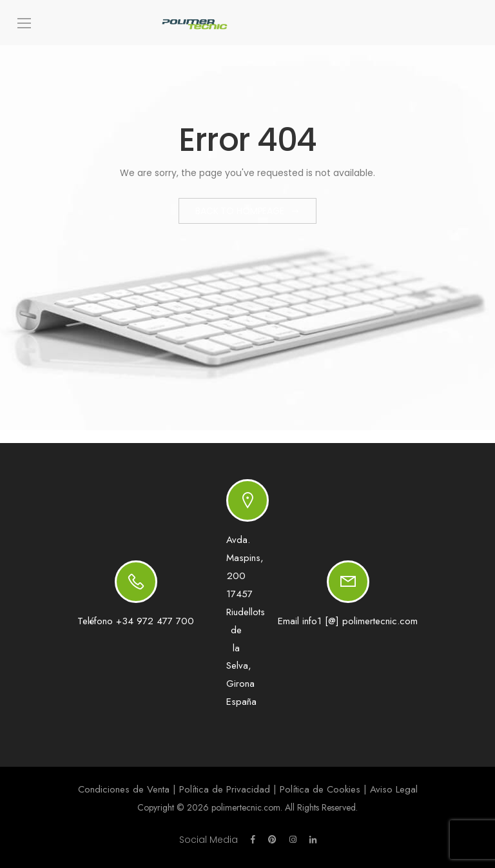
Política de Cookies (320, 789)
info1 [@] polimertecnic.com (360, 621)
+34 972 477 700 (155, 621)
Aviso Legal (394, 789)
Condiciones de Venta (124, 789)
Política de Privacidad (225, 789)
